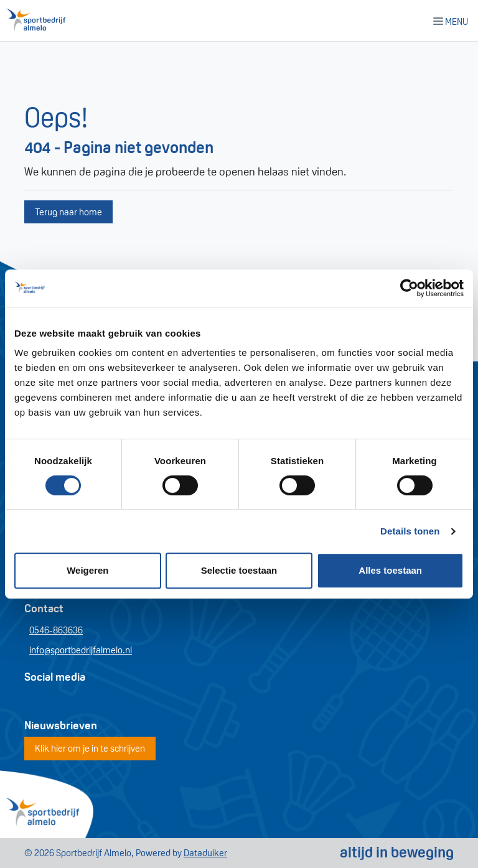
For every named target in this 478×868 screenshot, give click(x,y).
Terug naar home (68, 212)
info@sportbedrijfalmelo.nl (81, 650)
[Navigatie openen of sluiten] (453, 21)
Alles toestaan (390, 570)
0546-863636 (56, 630)
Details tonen (410, 531)
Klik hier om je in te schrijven (90, 748)
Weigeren (87, 570)
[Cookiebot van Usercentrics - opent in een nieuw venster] (409, 288)
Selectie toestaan (239, 570)
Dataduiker (205, 853)
